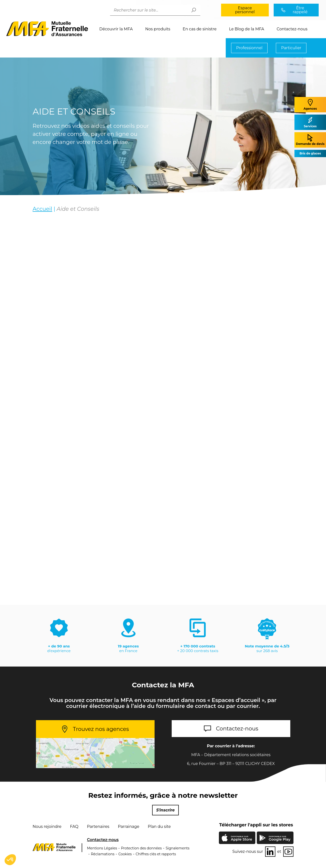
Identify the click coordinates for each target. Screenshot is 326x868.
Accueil (42, 209)
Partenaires (98, 827)
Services (310, 122)
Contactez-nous (292, 29)
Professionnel (249, 48)
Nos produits (158, 29)
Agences (310, 104)
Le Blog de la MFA (247, 29)
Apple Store (241, 839)
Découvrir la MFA (116, 29)
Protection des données (141, 848)
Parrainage (129, 827)
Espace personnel (245, 10)
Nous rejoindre (47, 827)
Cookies (125, 854)
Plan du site (159, 827)
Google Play (280, 839)
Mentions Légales (102, 848)
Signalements (177, 848)
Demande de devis (310, 140)
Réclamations (103, 854)
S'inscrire (166, 810)
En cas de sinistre (200, 29)
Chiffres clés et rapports (156, 854)
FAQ (74, 827)
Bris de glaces (310, 153)
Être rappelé (300, 10)
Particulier (291, 48)
